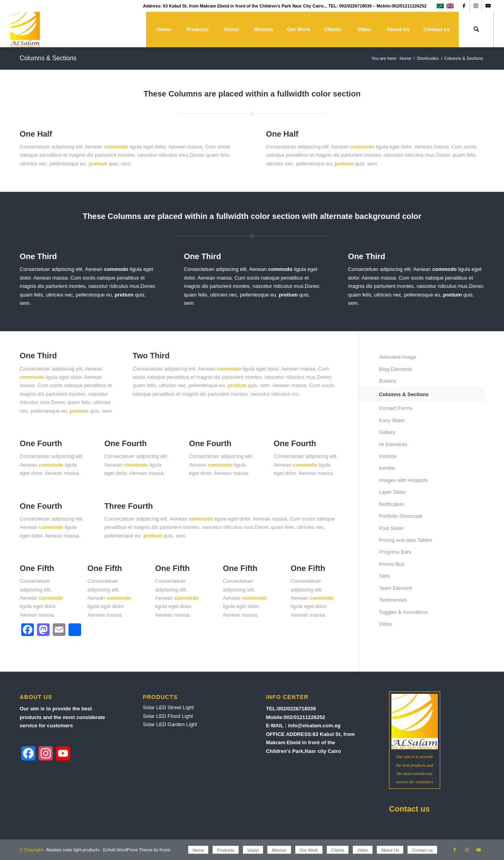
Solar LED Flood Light (168, 716)
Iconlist (387, 468)
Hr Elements (393, 444)
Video (385, 624)
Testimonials (393, 600)
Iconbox (388, 456)
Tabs (384, 576)
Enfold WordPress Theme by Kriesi (137, 850)
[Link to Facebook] (464, 6)
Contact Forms (396, 408)
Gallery (387, 432)
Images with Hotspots (403, 480)
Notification (391, 504)
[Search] (476, 30)
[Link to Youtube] (488, 6)
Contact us (409, 809)
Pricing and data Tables (405, 540)
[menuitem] (164, 30)
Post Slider (391, 528)
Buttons (387, 381)
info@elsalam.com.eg (314, 726)
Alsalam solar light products (73, 850)
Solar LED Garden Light (170, 724)
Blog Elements (395, 369)
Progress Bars (395, 552)
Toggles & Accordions (403, 612)
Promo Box (391, 564)
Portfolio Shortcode (401, 516)
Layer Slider (392, 492)
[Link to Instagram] (476, 6)
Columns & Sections (48, 58)
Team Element (395, 588)
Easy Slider (392, 420)
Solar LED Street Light (168, 707)
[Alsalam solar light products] (25, 30)
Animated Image (397, 357)
